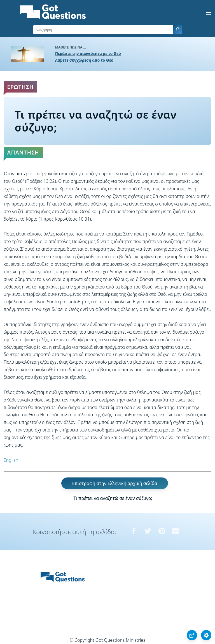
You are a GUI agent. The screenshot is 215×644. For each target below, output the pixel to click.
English (11, 460)
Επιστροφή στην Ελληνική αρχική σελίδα (115, 483)
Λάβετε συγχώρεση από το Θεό (84, 60)
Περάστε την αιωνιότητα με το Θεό (88, 53)
